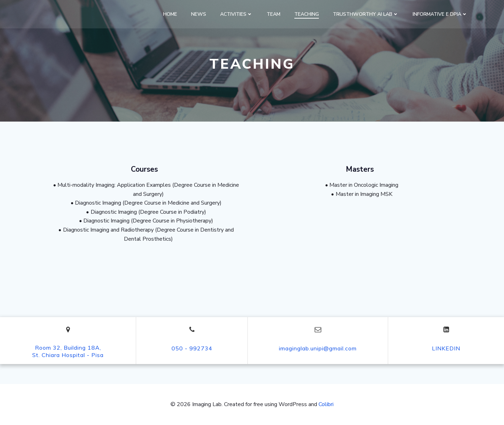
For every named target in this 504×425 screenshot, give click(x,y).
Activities (236, 14)
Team (274, 14)
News (199, 14)
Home (170, 14)
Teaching (307, 14)
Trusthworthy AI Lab (366, 14)
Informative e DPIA (440, 14)
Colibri (326, 404)
